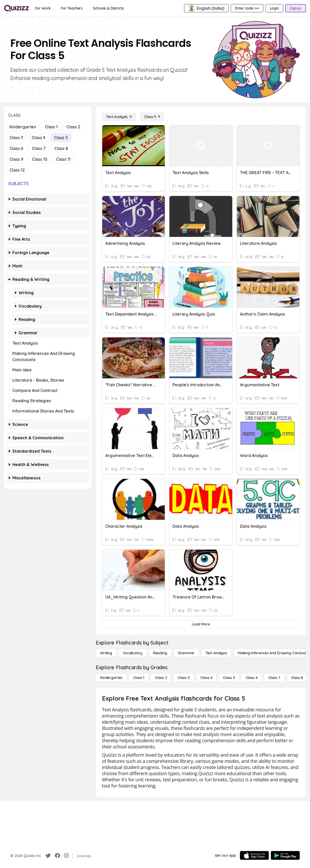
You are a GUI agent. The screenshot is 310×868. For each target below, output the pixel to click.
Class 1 (51, 127)
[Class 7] (274, 678)
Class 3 (16, 138)
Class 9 (16, 159)
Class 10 (40, 159)
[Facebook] (57, 856)
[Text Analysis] (119, 117)
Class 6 (16, 148)
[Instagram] (66, 856)
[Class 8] (297, 678)
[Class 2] (161, 678)
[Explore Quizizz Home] (16, 8)
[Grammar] (186, 653)
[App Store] (254, 855)
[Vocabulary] (133, 653)
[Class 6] (252, 678)
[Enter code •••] (247, 8)
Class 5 (61, 138)
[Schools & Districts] (108, 8)
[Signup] (296, 8)
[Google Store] (285, 855)
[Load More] (201, 624)
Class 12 (17, 170)
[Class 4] (206, 678)
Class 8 (61, 148)
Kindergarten (23, 127)
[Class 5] (152, 117)
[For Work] (43, 8)
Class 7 (39, 148)
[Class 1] (139, 678)
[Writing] (106, 653)
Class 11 (63, 159)
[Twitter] (48, 856)
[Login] (274, 8)
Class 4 (38, 138)
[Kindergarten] (111, 678)
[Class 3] (184, 678)
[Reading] (160, 653)
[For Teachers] (72, 8)
